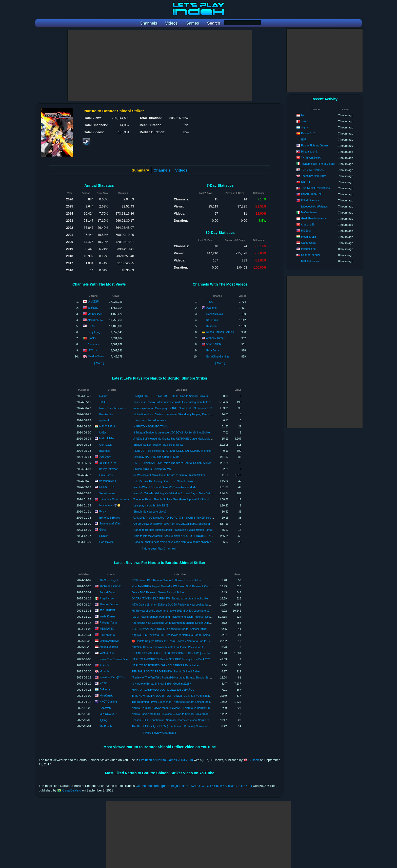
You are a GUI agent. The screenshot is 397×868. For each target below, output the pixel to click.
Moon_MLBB (309, 237)
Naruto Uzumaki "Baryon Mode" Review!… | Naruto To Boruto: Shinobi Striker (178, 708)
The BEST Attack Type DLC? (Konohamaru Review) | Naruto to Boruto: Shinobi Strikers (184, 726)
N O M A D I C (108, 426)
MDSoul (306, 231)
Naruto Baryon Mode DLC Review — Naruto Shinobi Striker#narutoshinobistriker (180, 714)
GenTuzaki (106, 445)
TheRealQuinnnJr (110, 586)
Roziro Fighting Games (315, 145)
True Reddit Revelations (315, 188)
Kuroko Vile (106, 414)
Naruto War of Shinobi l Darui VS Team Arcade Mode (165, 487)
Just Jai (104, 665)
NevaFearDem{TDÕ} (112, 677)
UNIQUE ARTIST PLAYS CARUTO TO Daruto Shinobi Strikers (171, 396)
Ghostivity (105, 708)
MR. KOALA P (108, 714)
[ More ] (99, 363)
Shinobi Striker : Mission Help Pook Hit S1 (158, 445)
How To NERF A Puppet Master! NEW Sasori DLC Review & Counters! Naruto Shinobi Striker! (187, 586)
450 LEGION (107, 610)
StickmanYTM (108, 462)
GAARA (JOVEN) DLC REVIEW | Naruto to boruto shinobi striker (170, 598)
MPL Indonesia (310, 261)
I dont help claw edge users (150, 420)
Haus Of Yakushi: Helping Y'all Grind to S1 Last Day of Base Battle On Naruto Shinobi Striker (189, 493)
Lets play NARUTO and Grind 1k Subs (156, 457)
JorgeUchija (107, 598)
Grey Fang (94, 332)
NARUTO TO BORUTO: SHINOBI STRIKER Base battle (165, 665)
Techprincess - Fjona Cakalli (318, 164)
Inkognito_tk (308, 249)
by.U (304, 115)
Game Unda (308, 243)
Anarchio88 (308, 224)
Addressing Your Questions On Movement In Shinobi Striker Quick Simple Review (180, 623)
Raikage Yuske (108, 622)
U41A (103, 432)
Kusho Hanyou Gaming (220, 332)
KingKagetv (106, 695)
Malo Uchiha (107, 438)
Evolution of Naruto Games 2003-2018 (166, 760)
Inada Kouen (107, 616)
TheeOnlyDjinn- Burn (314, 176)
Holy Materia (107, 635)
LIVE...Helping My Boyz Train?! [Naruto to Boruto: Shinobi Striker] (172, 463)
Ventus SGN (95, 314)
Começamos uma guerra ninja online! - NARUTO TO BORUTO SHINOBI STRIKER (194, 786)
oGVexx (92, 350)
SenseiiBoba (107, 592)
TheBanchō (106, 726)
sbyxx (304, 127)
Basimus (104, 451)
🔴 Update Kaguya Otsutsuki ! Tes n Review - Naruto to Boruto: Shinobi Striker (178, 641)
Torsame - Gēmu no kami (114, 499)
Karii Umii (212, 320)
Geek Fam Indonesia (313, 218)
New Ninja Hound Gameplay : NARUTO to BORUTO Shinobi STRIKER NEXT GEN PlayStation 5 (191, 408)
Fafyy (103, 511)
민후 (304, 139)
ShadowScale (96, 356)
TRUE (210, 302)
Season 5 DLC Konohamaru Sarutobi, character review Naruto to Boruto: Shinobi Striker (184, 720)
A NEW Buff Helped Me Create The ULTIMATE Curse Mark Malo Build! (175, 439)
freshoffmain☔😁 (110, 505)
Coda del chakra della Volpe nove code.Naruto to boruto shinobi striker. (176, 542)
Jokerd (305, 121)
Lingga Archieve (109, 641)
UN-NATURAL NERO (314, 194)
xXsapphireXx (107, 481)
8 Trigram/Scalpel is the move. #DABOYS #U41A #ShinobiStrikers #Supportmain (181, 432)
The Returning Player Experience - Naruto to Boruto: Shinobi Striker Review (177, 702)
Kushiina (212, 326)
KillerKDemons (310, 200)
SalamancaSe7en (110, 523)
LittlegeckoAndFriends (314, 206)
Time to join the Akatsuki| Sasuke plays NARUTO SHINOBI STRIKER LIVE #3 (180, 536)
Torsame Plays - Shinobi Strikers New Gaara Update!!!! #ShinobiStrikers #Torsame (183, 499)
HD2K (91, 326)
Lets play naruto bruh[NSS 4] (151, 505)
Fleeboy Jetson (109, 604)
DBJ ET (306, 182)
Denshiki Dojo (215, 314)
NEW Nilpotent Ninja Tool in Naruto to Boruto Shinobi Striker (169, 475)
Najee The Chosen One (113, 408)
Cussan (254, 760)
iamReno (93, 308)
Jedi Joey (105, 456)
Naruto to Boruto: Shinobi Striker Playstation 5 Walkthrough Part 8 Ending (177, 530)
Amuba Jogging (109, 647)
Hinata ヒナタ (310, 152)
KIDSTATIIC (107, 629)
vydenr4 (104, 420)
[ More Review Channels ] (160, 733)
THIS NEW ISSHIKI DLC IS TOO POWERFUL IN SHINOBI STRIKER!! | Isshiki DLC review (186, 696)
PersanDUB (308, 133)
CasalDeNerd (72, 790)
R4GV (103, 396)
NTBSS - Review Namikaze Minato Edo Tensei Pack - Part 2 (168, 647)
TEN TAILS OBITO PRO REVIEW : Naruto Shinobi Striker (166, 671)
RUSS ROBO (107, 487)
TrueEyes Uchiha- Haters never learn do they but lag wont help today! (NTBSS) (181, 402)
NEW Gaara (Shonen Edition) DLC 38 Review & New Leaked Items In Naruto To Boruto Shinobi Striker (193, 605)
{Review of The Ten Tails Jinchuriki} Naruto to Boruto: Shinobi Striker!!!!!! (175, 677)
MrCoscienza (309, 212)
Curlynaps (94, 344)
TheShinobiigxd (109, 580)
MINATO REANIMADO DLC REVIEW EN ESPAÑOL (163, 690)
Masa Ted (105, 671)
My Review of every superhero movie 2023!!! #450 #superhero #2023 (173, 611)
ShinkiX (104, 536)
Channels (162, 170)
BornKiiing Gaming (217, 356)
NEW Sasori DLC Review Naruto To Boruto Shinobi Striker (166, 580)
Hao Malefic (106, 542)
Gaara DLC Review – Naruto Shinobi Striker (158, 592)
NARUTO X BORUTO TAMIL (151, 426)
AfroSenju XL (95, 320)
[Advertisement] (160, 66)
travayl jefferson (109, 469)
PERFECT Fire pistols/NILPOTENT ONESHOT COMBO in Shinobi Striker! (178, 451)
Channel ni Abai (310, 255)
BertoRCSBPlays (110, 518)
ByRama (105, 689)
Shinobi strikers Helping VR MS (152, 469)
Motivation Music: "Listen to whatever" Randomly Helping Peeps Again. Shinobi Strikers (185, 414)
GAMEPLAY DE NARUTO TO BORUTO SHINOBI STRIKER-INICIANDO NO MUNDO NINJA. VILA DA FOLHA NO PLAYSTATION (211, 518)
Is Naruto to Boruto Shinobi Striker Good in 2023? (161, 684)
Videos (181, 170)
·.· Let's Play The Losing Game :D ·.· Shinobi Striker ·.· (165, 481)
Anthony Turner (215, 338)
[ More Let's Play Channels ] (160, 549)
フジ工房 (93, 301)
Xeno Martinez (108, 493)
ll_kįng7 (104, 720)
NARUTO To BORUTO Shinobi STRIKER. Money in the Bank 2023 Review (176, 659)
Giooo (103, 529)
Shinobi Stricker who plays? (150, 512)
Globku (92, 338)
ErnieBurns (213, 350)
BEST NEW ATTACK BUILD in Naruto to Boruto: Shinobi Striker (170, 629)
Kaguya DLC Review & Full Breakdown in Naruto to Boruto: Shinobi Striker (176, 635)
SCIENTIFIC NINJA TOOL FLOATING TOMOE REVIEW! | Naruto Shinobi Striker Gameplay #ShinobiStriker (196, 653)
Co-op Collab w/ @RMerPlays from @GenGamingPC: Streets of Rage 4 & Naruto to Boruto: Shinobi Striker (197, 524)
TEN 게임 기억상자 (313, 170)
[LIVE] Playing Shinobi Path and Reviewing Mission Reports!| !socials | (174, 617)
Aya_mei (211, 308)
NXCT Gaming (108, 702)
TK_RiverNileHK (311, 158)
